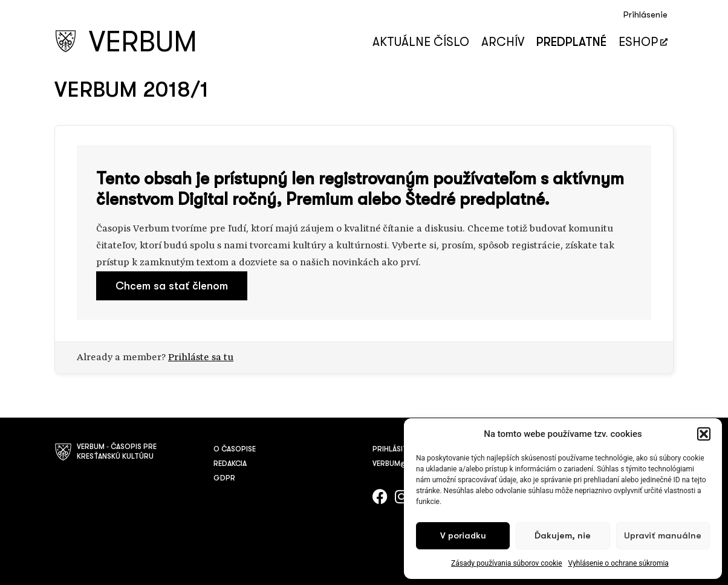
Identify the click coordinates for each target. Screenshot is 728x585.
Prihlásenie (645, 15)
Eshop (643, 42)
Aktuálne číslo (421, 42)
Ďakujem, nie (563, 536)
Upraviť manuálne (663, 536)
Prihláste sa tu (201, 358)
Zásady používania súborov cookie (507, 563)
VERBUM (143, 42)
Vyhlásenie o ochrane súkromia (619, 563)
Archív (503, 42)
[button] (704, 434)
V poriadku (463, 536)
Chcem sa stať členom (172, 286)
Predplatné (571, 42)
